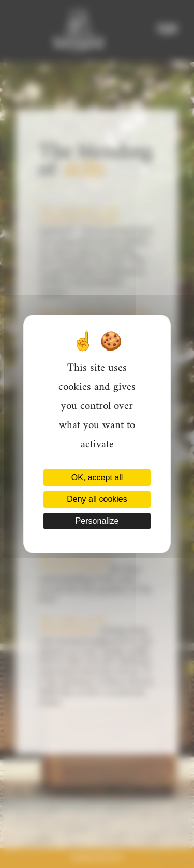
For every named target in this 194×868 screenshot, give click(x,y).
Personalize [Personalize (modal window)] (97, 521)
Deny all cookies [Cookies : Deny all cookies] (97, 499)
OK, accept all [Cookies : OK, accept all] (97, 477)
